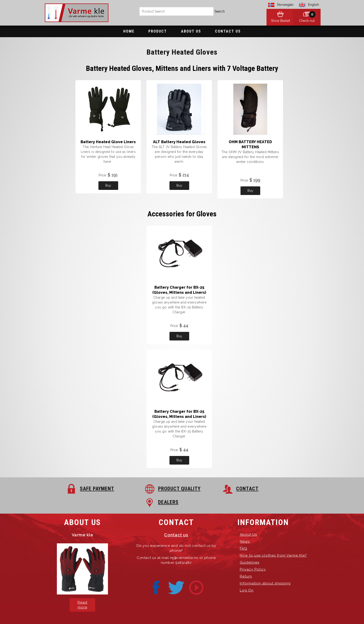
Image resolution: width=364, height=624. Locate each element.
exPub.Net (261, 612)
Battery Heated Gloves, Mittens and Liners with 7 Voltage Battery (182, 68)
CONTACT (208, 489)
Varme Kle (130, 612)
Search (220, 11)
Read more (82, 591)
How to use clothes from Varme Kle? (273, 542)
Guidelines (250, 549)
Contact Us (228, 31)
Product (158, 31)
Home (129, 31)
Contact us (176, 521)
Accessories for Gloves (182, 214)
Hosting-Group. (221, 612)
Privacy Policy (253, 556)
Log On (247, 577)
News (245, 528)
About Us (191, 31)
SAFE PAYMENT (78, 489)
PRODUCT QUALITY (151, 489)
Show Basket (277, 21)
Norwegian (285, 5)
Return (246, 563)
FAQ (244, 535)
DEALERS (275, 489)
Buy (108, 185)
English (314, 5)
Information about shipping (265, 570)
